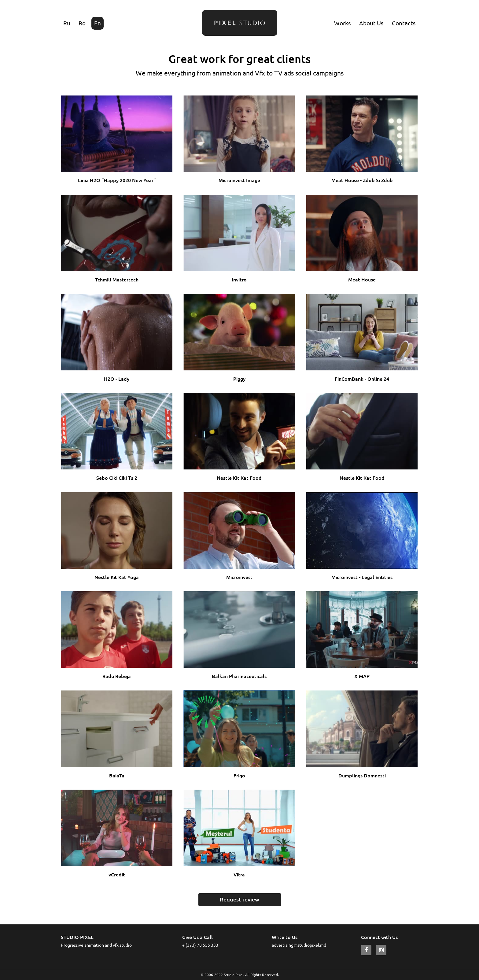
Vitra (239, 874)
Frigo (239, 775)
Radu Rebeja (117, 676)
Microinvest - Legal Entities (362, 577)
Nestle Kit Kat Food (239, 478)
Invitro (239, 279)
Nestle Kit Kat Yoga (117, 577)
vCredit (117, 874)
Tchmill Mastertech (117, 279)
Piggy (239, 379)
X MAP (362, 676)
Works (342, 23)
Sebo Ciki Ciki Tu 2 (117, 478)
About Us (371, 23)
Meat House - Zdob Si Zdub (362, 180)
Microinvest (239, 577)
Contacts (404, 23)
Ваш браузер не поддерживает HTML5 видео (117, 134)
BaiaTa (117, 775)
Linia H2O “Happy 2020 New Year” (117, 180)
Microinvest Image (239, 180)
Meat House (362, 279)
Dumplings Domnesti (362, 775)
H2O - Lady (117, 379)
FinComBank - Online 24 (362, 379)
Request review (239, 899)
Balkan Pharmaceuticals (239, 676)
